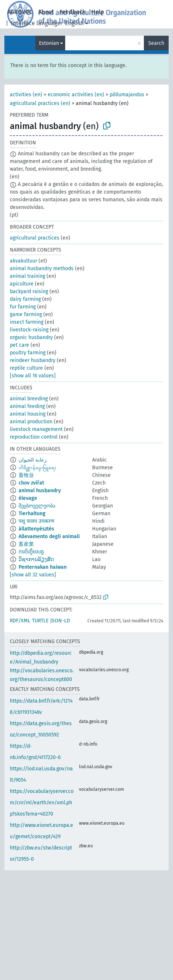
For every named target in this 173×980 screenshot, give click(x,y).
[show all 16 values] (33, 376)
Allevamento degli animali (49, 536)
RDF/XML (20, 621)
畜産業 (26, 544)
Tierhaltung (32, 514)
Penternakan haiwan (43, 567)
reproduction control (34, 437)
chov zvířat (31, 483)
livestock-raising (29, 330)
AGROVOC (20, 12)
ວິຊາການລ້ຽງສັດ (36, 559)
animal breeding (29, 399)
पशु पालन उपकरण (36, 521)
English (74, 23)
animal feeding (27, 406)
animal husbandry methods (42, 269)
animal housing (28, 414)
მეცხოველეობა (37, 506)
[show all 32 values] (33, 575)
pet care (19, 345)
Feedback (73, 12)
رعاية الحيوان (33, 460)
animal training (27, 276)
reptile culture (26, 368)
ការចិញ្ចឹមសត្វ (31, 552)
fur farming (23, 307)
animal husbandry (40, 491)
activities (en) (26, 95)
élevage (28, 498)
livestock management (36, 429)
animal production (31, 422)
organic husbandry (31, 337)
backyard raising (29, 291)
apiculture (22, 284)
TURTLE (40, 621)
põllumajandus (127, 95)
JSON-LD (60, 621)
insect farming (27, 322)
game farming (26, 314)
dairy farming (25, 299)
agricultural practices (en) (40, 103)
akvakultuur (23, 261)
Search (156, 43)
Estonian (49, 43)
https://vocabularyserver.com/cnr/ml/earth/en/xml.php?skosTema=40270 (42, 803)
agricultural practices (35, 238)
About (46, 12)
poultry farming (28, 353)
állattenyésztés (36, 529)
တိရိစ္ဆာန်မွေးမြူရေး (37, 468)
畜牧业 (26, 475)
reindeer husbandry (33, 360)
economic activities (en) (76, 95)
